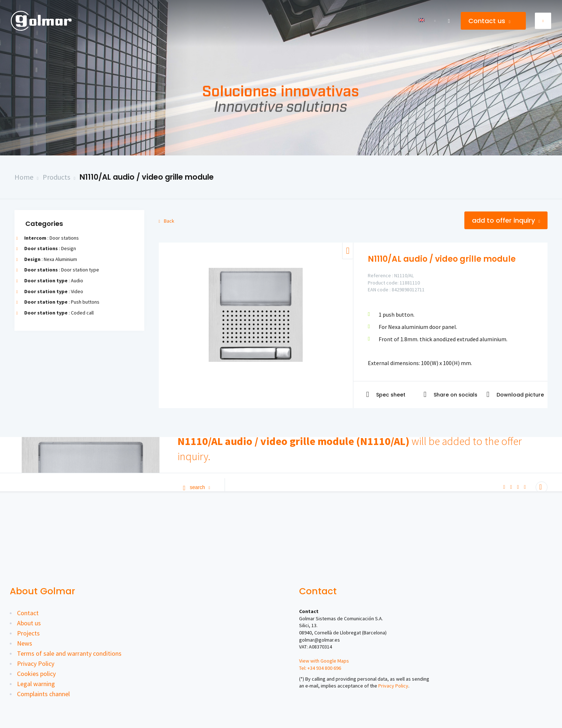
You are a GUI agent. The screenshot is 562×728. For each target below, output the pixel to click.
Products (56, 177)
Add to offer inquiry (506, 220)
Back (167, 221)
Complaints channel (43, 694)
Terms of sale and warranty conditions (69, 653)
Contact (28, 613)
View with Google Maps (324, 661)
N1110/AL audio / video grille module (147, 177)
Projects (28, 633)
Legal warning (36, 684)
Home (24, 177)
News (25, 643)
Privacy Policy (36, 663)
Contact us (489, 21)
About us (29, 623)
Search (197, 487)
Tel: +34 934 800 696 (320, 668)
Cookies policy (36, 674)
